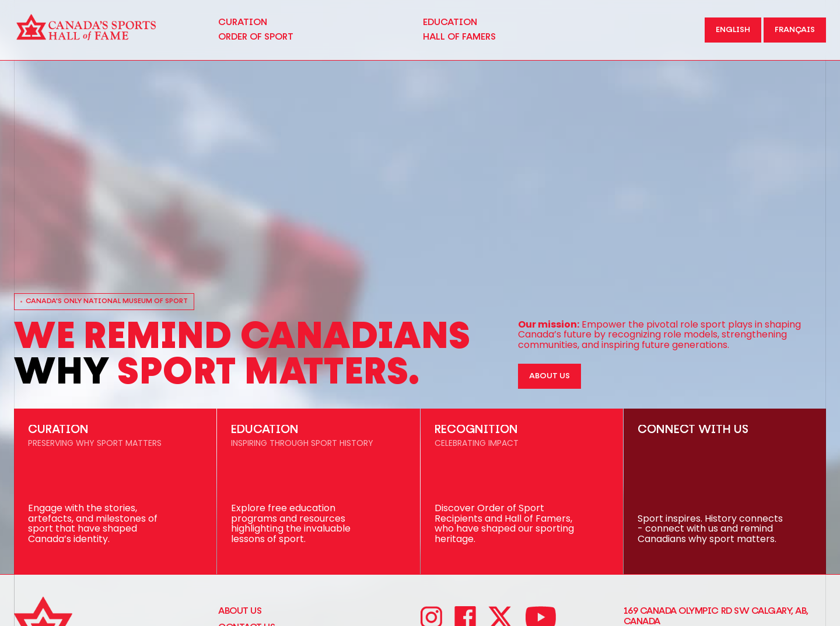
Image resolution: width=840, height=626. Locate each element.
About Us (240, 611)
